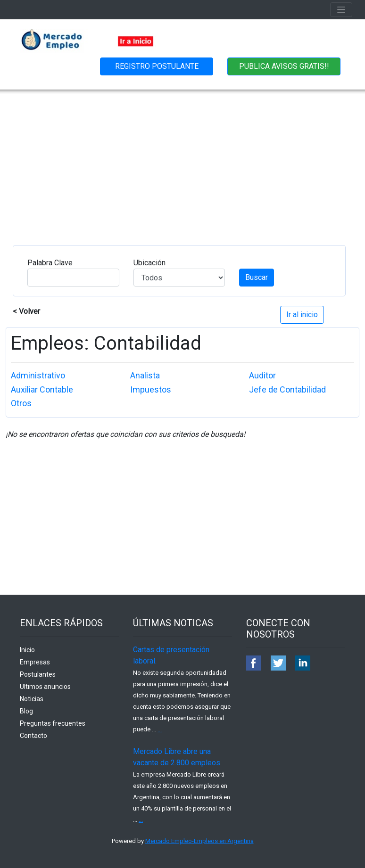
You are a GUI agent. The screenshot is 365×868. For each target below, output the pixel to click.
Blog (26, 711)
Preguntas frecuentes (53, 723)
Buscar (257, 277)
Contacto (33, 736)
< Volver (26, 311)
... (160, 729)
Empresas (35, 662)
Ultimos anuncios (45, 687)
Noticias (32, 699)
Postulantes (38, 674)
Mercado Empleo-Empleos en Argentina (199, 841)
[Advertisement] (182, 160)
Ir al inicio (302, 315)
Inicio (27, 650)
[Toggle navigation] (341, 10)
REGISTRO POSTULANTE (157, 66)
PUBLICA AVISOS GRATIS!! (284, 66)
